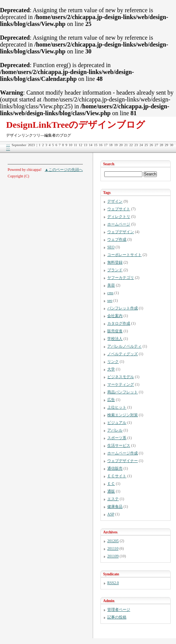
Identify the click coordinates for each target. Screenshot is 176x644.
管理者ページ (119, 609)
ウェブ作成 (117, 239)
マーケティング (121, 384)
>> (8, 149)
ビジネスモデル (121, 377)
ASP (111, 514)
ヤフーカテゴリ (121, 278)
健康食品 (115, 506)
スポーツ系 (117, 438)
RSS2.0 (113, 583)
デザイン (115, 201)
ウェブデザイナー (123, 461)
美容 (111, 285)
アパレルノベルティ (124, 346)
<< (8, 145)
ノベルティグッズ (123, 354)
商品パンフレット (123, 392)
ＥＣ (111, 484)
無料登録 (115, 262)
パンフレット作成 (123, 308)
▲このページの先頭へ (64, 170)
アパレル (115, 430)
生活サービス (119, 445)
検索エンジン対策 (123, 415)
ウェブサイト (119, 209)
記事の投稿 (117, 617)
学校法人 (115, 339)
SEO (111, 247)
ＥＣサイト (117, 476)
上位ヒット (117, 407)
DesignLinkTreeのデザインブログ (76, 125)
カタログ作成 (119, 323)
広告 (111, 400)
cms (110, 293)
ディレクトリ (119, 217)
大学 (111, 369)
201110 (113, 548)
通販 (111, 491)
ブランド (115, 270)
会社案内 (115, 316)
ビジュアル (117, 423)
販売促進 (115, 331)
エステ (113, 499)
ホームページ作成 (123, 453)
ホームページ (119, 224)
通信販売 (115, 468)
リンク (113, 361)
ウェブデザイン (121, 232)
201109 (113, 556)
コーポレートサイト (124, 255)
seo (110, 300)
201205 (113, 541)
